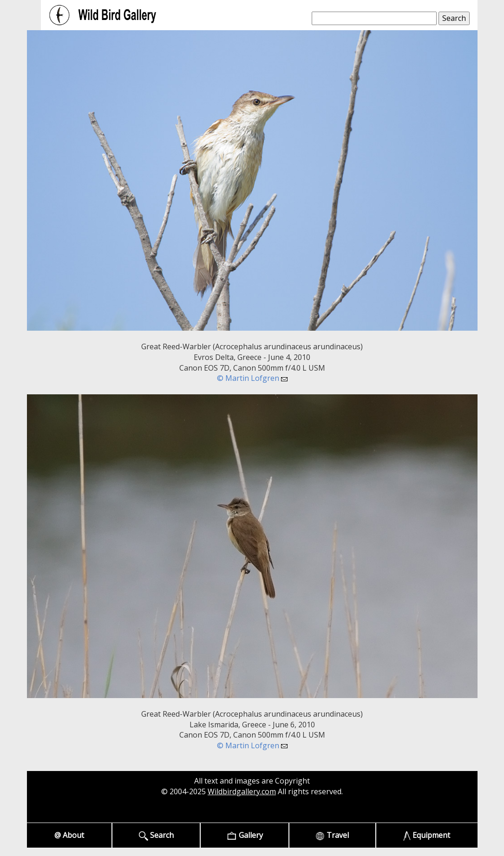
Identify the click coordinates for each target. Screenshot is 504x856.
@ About (69, 835)
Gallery (245, 835)
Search (156, 835)
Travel (332, 835)
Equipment (427, 835)
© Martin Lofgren (252, 378)
